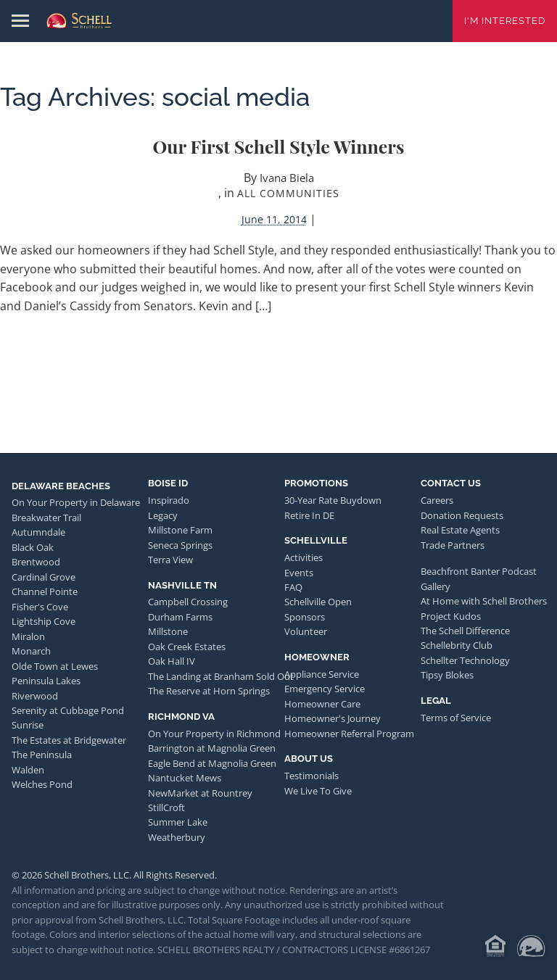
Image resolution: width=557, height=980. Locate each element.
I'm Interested (505, 21)
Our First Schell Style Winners (278, 146)
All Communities (288, 193)
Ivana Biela (287, 178)
